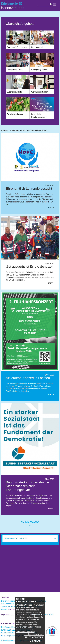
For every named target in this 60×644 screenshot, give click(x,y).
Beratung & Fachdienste (17, 47)
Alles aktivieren (34, 637)
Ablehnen (36, 641)
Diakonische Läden (15, 70)
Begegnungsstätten (39, 70)
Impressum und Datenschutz (13, 614)
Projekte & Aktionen (15, 114)
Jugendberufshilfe (14, 92)
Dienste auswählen (36, 634)
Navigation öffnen (55, 4)
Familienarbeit (37, 47)
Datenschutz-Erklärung (25, 632)
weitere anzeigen (30, 522)
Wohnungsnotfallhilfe (40, 92)
